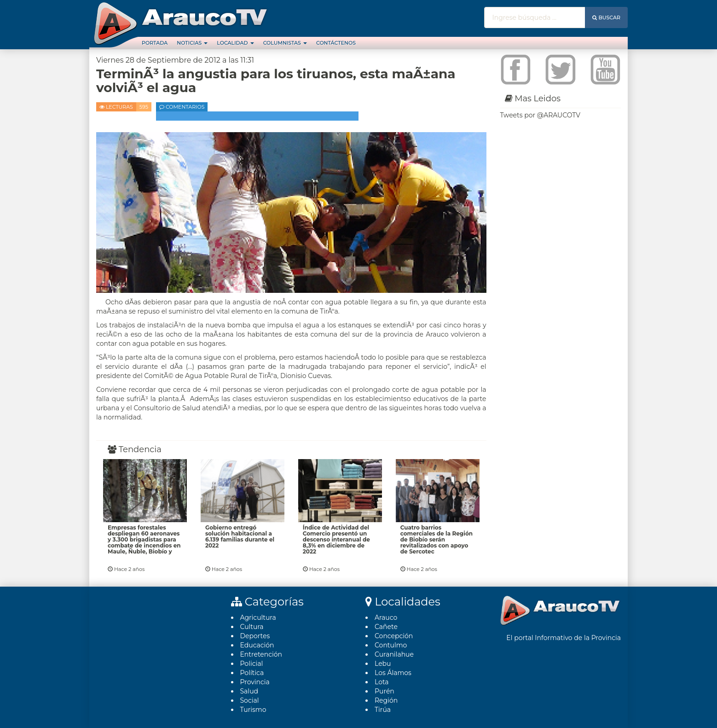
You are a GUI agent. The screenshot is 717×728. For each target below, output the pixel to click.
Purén (385, 691)
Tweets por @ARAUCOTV (540, 115)
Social (250, 700)
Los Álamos (393, 673)
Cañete (386, 627)
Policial (252, 664)
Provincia (255, 682)
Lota (382, 682)
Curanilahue (394, 654)
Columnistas (285, 43)
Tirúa (383, 710)
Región (386, 700)
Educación (257, 645)
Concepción (394, 636)
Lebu (383, 664)
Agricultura (258, 617)
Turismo (253, 710)
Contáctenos (336, 43)
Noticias (192, 43)
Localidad (235, 43)
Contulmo (391, 645)
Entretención (261, 654)
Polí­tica (252, 673)
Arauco (386, 617)
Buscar (606, 17)
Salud (249, 691)
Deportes (255, 636)
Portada (155, 43)
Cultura (252, 627)
